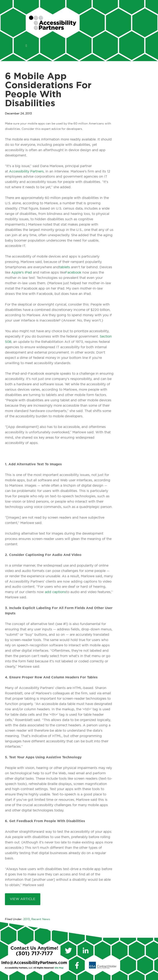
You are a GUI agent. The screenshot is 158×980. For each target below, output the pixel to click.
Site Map (59, 968)
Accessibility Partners (26, 171)
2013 (27, 919)
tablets (64, 267)
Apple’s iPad (22, 273)
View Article (23, 899)
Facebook (73, 273)
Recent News (41, 919)
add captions (55, 592)
